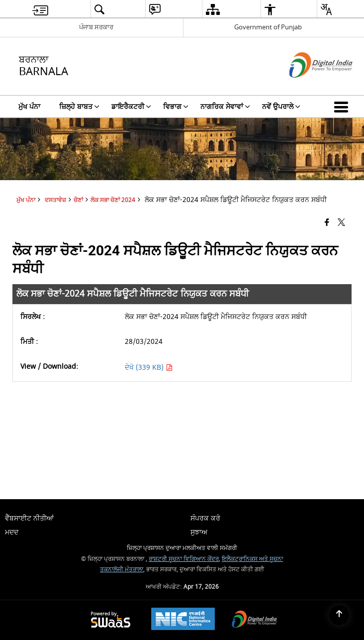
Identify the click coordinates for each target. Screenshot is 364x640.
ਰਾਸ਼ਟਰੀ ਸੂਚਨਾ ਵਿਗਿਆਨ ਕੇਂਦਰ (184, 559)
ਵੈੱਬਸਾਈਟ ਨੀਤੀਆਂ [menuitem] (29, 518)
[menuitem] (40, 9)
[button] (343, 107)
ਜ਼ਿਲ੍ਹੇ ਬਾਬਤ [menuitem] (79, 107)
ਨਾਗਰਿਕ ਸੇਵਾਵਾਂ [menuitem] (225, 107)
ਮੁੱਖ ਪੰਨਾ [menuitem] (29, 107)
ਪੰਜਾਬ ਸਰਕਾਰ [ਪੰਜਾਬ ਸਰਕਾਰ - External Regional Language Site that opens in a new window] (96, 27)
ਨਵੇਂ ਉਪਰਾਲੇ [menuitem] (281, 107)
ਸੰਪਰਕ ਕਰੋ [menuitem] (205, 518)
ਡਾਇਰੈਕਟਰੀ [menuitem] (131, 107)
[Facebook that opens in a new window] (327, 223)
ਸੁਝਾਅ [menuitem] (199, 532)
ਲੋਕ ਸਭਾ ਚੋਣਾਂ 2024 (113, 200)
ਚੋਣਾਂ (78, 200)
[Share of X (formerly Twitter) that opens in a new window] (341, 223)
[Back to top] (339, 615)
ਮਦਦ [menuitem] (12, 532)
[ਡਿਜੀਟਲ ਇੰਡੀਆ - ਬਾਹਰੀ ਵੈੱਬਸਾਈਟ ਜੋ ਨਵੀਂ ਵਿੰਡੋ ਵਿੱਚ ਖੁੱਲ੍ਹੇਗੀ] (309, 86)
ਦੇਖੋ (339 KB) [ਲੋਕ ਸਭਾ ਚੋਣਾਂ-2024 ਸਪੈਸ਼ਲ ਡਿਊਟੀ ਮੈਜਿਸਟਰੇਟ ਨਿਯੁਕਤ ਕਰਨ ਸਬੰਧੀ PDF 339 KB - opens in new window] (149, 368)
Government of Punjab (268, 27)
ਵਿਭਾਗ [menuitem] (176, 107)
